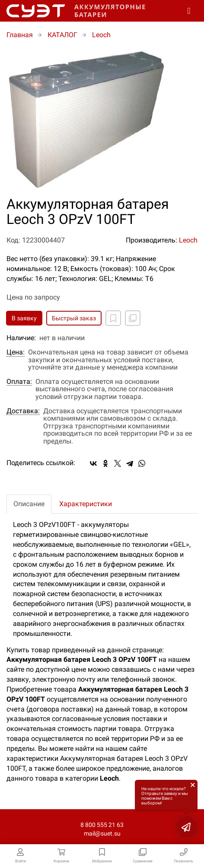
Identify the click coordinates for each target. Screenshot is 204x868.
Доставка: (23, 411)
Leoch (188, 240)
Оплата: (19, 382)
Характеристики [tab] (86, 504)
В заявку (24, 318)
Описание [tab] (29, 504)
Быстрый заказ (74, 318)
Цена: (16, 352)
